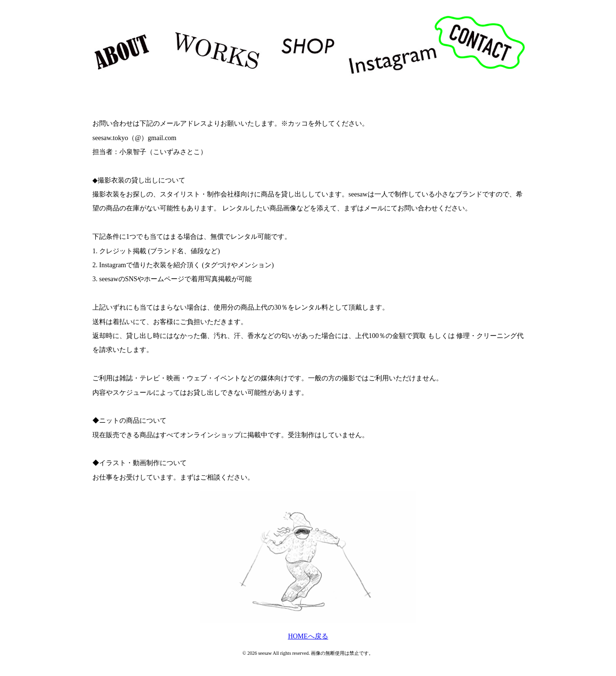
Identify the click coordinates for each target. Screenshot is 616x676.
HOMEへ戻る (308, 636)
